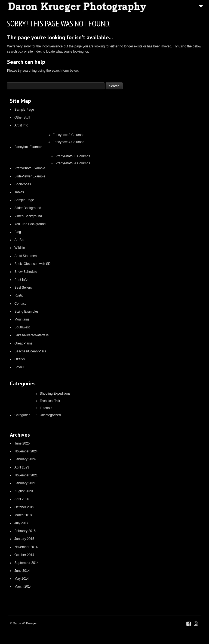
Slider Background (28, 208)
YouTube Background (30, 224)
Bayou (19, 367)
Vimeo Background (28, 216)
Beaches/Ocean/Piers (30, 351)
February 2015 (25, 531)
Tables (19, 192)
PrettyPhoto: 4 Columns (73, 163)
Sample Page (24, 110)
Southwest (22, 327)
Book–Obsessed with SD (33, 264)
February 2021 (25, 483)
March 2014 (23, 586)
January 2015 (24, 539)
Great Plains (23, 343)
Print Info (21, 280)
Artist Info (21, 125)
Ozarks (20, 359)
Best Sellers (23, 288)
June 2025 (22, 443)
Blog (18, 232)
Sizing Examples (27, 312)
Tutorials (46, 408)
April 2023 (22, 467)
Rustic (19, 295)
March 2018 (23, 515)
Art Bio (19, 240)
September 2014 (27, 563)
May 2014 (22, 579)
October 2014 (24, 555)
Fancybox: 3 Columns (68, 135)
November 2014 (26, 547)
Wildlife (20, 248)
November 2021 (26, 475)
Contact (20, 304)
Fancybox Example (28, 147)
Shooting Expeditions (55, 394)
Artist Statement (26, 256)
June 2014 (22, 571)
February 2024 (25, 459)
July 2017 (21, 523)
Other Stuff (22, 117)
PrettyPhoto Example (30, 168)
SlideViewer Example (30, 176)
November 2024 (26, 451)
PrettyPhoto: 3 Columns (73, 156)
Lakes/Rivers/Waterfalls (32, 335)
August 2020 (24, 491)
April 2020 (22, 499)
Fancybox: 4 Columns (68, 142)
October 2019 (24, 507)
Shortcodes (23, 184)
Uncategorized (50, 415)
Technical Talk (50, 401)
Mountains (22, 319)
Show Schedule (26, 272)
